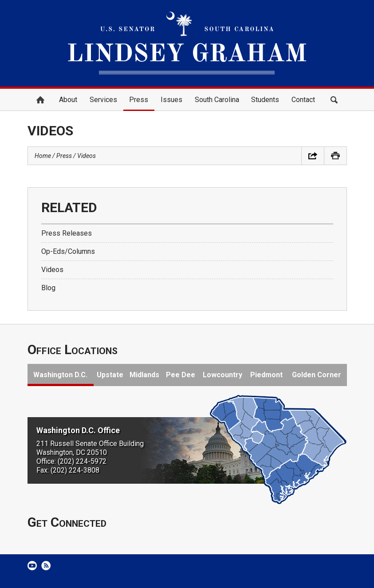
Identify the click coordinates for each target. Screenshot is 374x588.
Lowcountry (222, 375)
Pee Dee (181, 375)
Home (40, 100)
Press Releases (67, 233)
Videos (87, 156)
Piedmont (266, 375)
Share (313, 156)
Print (335, 156)
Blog (48, 288)
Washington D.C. (60, 375)
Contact (303, 100)
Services (103, 100)
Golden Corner (317, 375)
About (68, 100)
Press (139, 100)
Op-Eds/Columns (68, 251)
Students (265, 100)
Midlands (144, 375)
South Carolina (217, 100)
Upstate (110, 375)
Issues (171, 100)
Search (334, 100)
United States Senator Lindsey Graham (187, 43)
